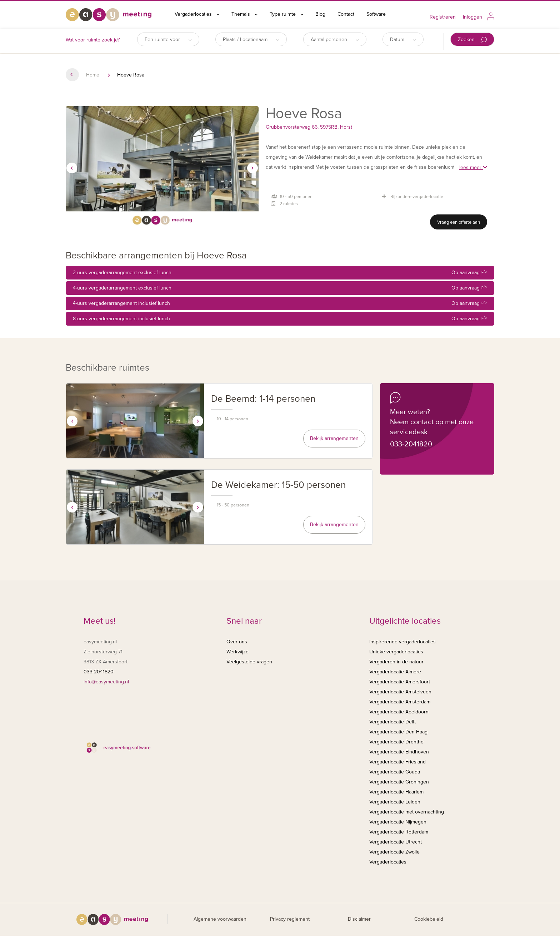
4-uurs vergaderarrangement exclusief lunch (280, 288)
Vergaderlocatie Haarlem (396, 792)
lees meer (473, 167)
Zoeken (472, 40)
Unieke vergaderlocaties (396, 652)
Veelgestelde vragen (249, 662)
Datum (403, 39)
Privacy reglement (290, 919)
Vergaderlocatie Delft (392, 722)
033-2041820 (411, 444)
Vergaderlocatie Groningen (399, 782)
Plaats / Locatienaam (251, 39)
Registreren (443, 17)
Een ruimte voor (168, 39)
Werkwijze (237, 652)
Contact (346, 14)
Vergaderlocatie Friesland (397, 762)
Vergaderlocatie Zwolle (394, 852)
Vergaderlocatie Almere (395, 672)
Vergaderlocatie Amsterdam (400, 702)
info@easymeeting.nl (106, 682)
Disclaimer (359, 919)
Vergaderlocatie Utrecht (396, 842)
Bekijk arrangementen (334, 438)
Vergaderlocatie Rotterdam (399, 832)
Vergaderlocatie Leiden (395, 802)
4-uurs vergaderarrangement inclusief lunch (280, 303)
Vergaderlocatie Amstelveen (400, 692)
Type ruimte (286, 14)
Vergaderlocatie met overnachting (407, 812)
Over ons (237, 642)
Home (93, 75)
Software (376, 14)
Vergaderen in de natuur (396, 662)
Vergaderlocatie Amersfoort (400, 682)
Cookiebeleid (429, 919)
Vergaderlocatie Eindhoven (399, 752)
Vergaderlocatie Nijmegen (398, 822)
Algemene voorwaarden (220, 919)
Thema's (244, 14)
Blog (320, 14)
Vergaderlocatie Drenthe (396, 742)
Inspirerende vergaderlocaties (402, 642)
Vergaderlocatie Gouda (395, 772)
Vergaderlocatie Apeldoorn (399, 712)
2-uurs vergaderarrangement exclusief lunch (280, 273)
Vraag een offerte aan (459, 222)
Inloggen (472, 17)
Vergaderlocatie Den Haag (398, 732)
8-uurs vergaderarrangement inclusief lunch (280, 319)
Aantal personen (335, 39)
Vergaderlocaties (197, 14)
